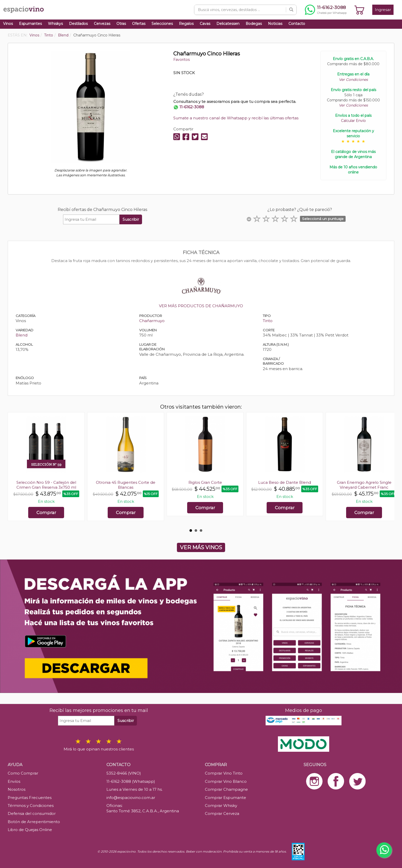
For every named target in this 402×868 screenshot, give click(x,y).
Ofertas (139, 24)
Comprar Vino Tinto (224, 773)
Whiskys (55, 24)
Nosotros (17, 789)
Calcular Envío (353, 121)
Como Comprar (23, 773)
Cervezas (102, 24)
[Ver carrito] (359, 10)
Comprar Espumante (225, 798)
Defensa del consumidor (32, 813)
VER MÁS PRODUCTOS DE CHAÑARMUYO (201, 306)
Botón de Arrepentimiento (34, 822)
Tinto (268, 321)
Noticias (275, 24)
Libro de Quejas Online (30, 830)
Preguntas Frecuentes (30, 798)
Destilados (78, 24)
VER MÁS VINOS (201, 547)
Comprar (46, 513)
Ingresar (383, 10)
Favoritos (182, 60)
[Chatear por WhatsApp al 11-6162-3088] (326, 10)
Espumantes (30, 24)
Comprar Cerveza (222, 813)
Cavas (205, 24)
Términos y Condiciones (31, 806)
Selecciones (162, 24)
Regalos (186, 24)
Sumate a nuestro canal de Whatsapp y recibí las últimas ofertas (236, 118)
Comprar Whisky (221, 806)
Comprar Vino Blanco (226, 781)
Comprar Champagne (226, 789)
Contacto (297, 24)
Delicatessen (228, 24)
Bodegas (254, 24)
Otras (121, 24)
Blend (22, 335)
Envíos (14, 781)
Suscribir (131, 219)
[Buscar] (291, 10)
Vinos (8, 24)
